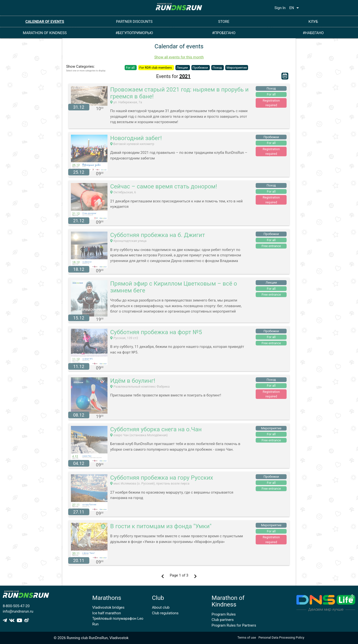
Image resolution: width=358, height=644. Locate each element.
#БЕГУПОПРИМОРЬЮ (134, 33)
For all (131, 68)
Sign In (280, 8)
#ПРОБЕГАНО (224, 33)
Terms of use (247, 637)
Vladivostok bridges (108, 607)
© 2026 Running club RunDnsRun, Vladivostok (91, 638)
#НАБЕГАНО (313, 33)
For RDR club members (156, 68)
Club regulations (165, 613)
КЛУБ (313, 22)
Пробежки (201, 68)
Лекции (183, 68)
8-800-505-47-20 (16, 606)
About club (161, 607)
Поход (218, 68)
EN (295, 8)
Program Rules (224, 614)
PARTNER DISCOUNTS (134, 22)
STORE (224, 22)
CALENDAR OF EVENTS (45, 22)
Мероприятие (237, 68)
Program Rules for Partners (234, 625)
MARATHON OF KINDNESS (45, 33)
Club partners (223, 620)
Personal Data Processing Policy (281, 637)
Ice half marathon (107, 613)
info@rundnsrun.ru (18, 611)
